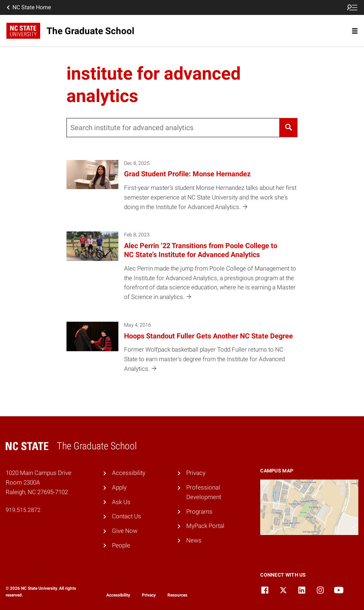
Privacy (196, 473)
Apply (119, 487)
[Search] (289, 128)
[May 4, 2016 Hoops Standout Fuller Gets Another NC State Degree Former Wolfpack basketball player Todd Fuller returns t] (182, 352)
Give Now (125, 531)
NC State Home (28, 7)
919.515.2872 (23, 510)
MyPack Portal (205, 526)
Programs (199, 512)
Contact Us (127, 516)
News (194, 540)
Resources (177, 595)
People (121, 545)
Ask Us (121, 502)
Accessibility (129, 473)
